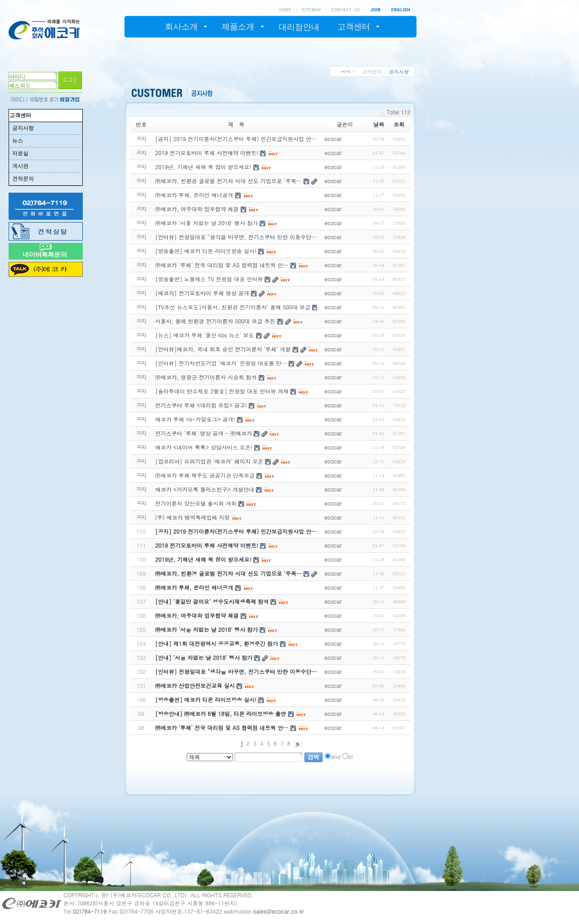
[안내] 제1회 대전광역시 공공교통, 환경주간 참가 (217, 643)
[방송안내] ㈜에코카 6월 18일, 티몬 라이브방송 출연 (221, 713)
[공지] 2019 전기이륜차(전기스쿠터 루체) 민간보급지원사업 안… (236, 531)
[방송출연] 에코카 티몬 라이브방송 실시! (206, 699)
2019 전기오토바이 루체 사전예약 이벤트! (207, 545)
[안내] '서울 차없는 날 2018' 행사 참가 (204, 657)
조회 (399, 124)
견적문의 (23, 179)
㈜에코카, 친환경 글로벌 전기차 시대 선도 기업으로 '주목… (228, 573)
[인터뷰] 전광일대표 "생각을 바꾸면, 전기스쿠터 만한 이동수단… (236, 671)
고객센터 (20, 115)
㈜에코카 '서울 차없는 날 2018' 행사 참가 (206, 629)
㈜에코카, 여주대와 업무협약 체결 (197, 615)
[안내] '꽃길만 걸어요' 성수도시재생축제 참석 (212, 601)
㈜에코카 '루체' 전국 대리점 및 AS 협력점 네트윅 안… (222, 727)
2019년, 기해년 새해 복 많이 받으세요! (203, 559)
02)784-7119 (90, 911)
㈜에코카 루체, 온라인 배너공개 (194, 587)
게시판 (20, 166)
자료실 (20, 153)
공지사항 (23, 128)
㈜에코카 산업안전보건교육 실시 (195, 685)
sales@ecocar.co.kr (279, 911)
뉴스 (18, 141)
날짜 (379, 124)
